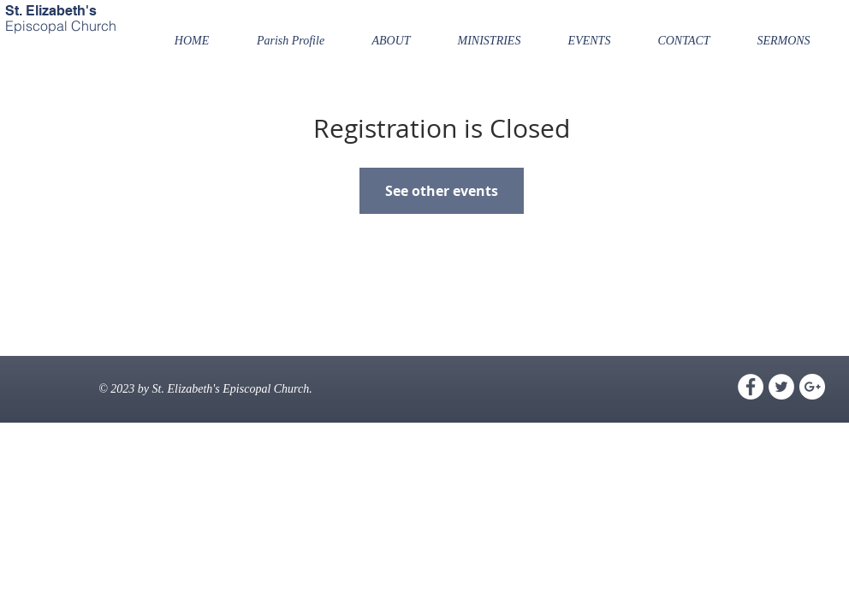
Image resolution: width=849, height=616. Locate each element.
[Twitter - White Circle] (781, 387)
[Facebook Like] (38, 74)
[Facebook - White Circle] (751, 387)
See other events (442, 191)
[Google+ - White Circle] (812, 387)
